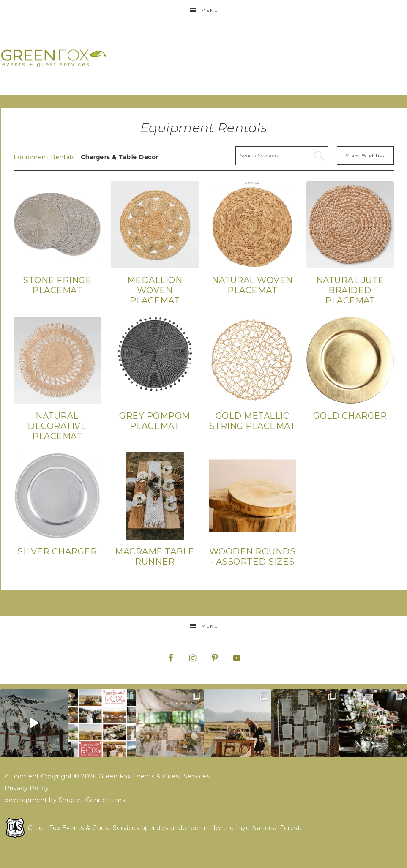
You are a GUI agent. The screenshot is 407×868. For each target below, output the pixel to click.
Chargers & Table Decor (120, 157)
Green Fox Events (54, 58)
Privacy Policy (27, 788)
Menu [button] (210, 10)
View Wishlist (365, 155)
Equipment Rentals (44, 157)
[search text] (282, 156)
